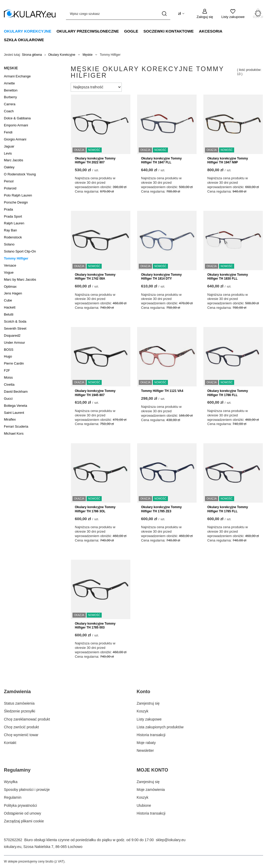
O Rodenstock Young (20, 174)
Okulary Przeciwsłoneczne (88, 31)
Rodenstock (13, 237)
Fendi (8, 132)
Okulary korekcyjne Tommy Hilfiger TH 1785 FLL (228, 509)
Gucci (8, 399)
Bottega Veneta (16, 406)
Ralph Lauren (14, 223)
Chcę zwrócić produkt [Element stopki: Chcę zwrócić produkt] (21, 727)
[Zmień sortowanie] (96, 87)
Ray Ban (10, 230)
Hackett (10, 307)
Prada (8, 209)
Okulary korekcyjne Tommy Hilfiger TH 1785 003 (95, 626)
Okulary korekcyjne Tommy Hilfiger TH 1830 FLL (228, 277)
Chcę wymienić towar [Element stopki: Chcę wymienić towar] (21, 735)
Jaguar (9, 146)
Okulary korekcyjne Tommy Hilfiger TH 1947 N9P (228, 161)
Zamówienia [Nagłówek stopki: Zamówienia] (17, 692)
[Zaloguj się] (205, 14)
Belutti (9, 314)
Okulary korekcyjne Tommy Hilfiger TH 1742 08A (95, 277)
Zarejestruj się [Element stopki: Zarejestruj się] (148, 703)
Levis (8, 153)
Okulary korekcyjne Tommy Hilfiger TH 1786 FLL (228, 393)
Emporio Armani (16, 125)
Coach (9, 111)
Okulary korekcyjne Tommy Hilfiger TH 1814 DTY (161, 277)
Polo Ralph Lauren (18, 195)
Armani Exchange (17, 76)
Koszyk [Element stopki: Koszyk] (142, 711)
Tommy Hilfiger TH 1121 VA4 (162, 391)
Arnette (9, 83)
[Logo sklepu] (30, 14)
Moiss (8, 377)
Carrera (10, 104)
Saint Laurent (14, 413)
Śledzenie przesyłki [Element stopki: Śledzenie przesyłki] (20, 711)
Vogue (9, 272)
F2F (7, 370)
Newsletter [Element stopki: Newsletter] (145, 750)
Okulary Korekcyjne (28, 31)
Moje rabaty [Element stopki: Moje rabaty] (146, 743)
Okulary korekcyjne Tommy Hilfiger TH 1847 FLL (161, 161)
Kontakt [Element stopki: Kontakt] (10, 743)
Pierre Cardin (14, 363)
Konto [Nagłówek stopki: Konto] (143, 692)
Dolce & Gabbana (17, 118)
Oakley (9, 167)
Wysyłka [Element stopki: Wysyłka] (11, 782)
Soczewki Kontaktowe (169, 31)
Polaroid (10, 188)
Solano (9, 244)
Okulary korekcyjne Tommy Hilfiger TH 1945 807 (95, 393)
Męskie (88, 55)
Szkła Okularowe (24, 40)
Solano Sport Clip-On (20, 251)
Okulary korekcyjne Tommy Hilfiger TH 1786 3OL (95, 509)
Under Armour (14, 343)
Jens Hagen (13, 293)
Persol (9, 181)
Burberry (10, 97)
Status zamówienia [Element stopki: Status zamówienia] (19, 703)
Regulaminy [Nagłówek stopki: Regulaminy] (17, 770)
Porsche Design (16, 202)
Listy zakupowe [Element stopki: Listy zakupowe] (149, 719)
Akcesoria (211, 31)
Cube (8, 300)
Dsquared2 (12, 335)
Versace (10, 265)
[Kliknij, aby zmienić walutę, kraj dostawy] (181, 14)
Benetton (11, 90)
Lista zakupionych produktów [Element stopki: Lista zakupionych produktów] (160, 727)
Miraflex (10, 419)
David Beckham (16, 392)
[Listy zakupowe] (233, 14)
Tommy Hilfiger (16, 258)
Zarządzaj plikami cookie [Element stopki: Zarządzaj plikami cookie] (24, 821)
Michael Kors (14, 433)
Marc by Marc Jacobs (20, 279)
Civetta (9, 384)
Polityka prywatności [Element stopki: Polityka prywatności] (20, 805)
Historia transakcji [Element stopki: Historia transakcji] (151, 735)
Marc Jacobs (14, 160)
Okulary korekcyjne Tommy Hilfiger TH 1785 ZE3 (161, 509)
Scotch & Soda (15, 321)
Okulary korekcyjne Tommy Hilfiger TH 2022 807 (95, 161)
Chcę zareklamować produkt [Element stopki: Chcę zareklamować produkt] (27, 719)
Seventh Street (15, 328)
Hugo (8, 356)
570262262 (13, 840)
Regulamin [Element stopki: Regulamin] (13, 797)
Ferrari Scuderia (16, 426)
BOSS (9, 350)
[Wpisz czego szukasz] (118, 14)
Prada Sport (13, 216)
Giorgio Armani (15, 139)
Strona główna (32, 55)
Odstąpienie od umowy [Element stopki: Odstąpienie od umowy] (22, 813)
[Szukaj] (164, 14)
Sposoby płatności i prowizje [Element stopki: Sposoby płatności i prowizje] (27, 790)
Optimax (10, 287)
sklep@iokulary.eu (171, 840)
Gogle (131, 31)
